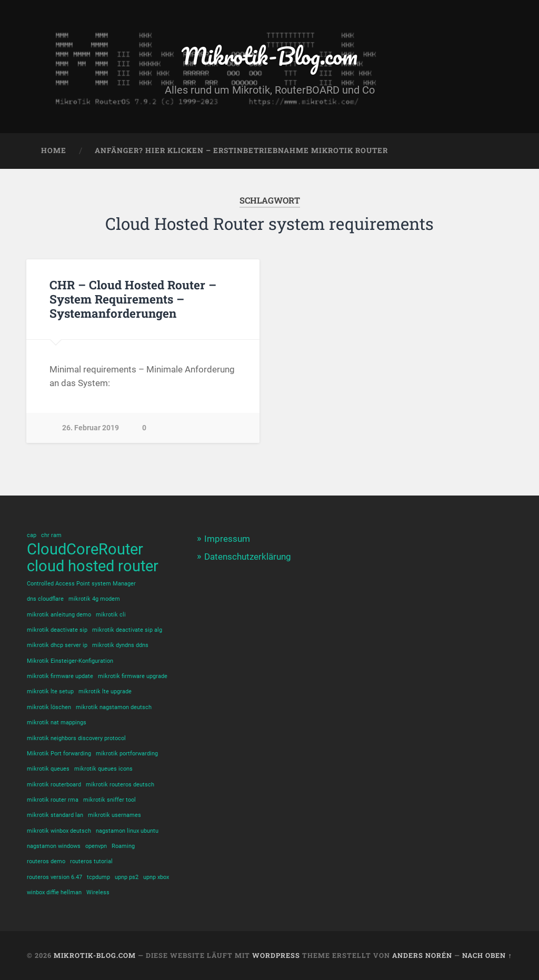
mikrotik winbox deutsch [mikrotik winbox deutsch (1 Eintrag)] (59, 831)
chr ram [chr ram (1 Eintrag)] (51, 535)
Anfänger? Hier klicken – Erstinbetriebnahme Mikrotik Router (241, 150)
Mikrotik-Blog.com (269, 55)
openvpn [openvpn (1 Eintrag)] (96, 846)
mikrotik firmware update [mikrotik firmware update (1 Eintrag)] (60, 676)
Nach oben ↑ (487, 955)
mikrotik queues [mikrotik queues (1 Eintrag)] (48, 769)
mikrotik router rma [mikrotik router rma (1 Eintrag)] (53, 800)
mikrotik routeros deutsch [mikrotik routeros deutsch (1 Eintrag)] (120, 785)
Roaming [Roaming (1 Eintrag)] (123, 846)
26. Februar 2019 (91, 428)
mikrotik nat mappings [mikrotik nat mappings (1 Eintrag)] (57, 723)
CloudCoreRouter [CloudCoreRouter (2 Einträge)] (85, 549)
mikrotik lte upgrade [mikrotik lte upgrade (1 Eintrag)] (105, 691)
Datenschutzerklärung (248, 557)
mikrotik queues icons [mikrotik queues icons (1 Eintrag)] (103, 769)
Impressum (227, 539)
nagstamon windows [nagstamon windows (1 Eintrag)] (54, 846)
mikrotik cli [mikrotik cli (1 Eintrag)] (111, 615)
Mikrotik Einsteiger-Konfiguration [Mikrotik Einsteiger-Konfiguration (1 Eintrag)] (70, 661)
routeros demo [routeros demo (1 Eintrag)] (46, 861)
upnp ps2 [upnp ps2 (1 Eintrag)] (127, 877)
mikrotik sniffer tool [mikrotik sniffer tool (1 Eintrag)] (109, 800)
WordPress (276, 955)
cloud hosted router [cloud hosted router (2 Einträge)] (93, 566)
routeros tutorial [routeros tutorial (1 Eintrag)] (91, 861)
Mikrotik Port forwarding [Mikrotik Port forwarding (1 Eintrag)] (59, 754)
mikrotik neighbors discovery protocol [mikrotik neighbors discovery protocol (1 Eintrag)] (76, 738)
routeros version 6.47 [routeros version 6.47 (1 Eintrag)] (54, 877)
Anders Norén (422, 955)
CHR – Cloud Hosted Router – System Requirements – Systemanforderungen (133, 299)
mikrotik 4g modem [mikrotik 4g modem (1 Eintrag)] (94, 599)
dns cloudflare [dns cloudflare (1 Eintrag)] (45, 599)
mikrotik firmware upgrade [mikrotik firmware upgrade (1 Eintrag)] (133, 676)
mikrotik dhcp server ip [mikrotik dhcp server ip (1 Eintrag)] (57, 645)
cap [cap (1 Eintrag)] (32, 535)
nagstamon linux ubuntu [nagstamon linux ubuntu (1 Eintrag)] (127, 831)
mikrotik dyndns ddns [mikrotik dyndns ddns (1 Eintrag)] (120, 645)
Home (54, 150)
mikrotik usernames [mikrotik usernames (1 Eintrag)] (114, 815)
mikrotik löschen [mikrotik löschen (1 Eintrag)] (49, 707)
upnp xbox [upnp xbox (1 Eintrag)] (156, 877)
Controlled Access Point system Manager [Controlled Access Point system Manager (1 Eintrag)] (81, 584)
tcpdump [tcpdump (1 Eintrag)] (98, 877)
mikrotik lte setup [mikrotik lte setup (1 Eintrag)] (50, 691)
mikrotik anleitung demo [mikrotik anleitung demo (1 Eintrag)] (59, 615)
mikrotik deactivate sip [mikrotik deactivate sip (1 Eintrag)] (57, 630)
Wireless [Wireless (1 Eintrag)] (98, 892)
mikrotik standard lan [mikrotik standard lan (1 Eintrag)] (55, 815)
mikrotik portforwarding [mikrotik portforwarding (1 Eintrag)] (127, 754)
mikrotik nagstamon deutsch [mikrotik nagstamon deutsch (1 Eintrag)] (114, 707)
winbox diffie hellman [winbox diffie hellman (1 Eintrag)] (54, 892)
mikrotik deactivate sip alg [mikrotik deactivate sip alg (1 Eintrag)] (127, 630)
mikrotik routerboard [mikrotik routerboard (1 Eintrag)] (54, 785)
